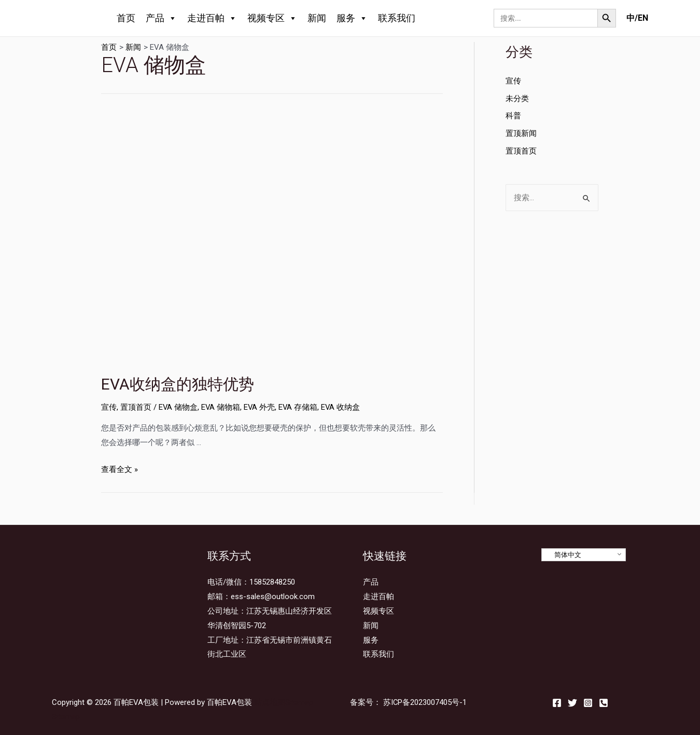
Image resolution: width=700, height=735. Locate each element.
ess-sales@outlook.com (273, 597)
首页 (126, 18)
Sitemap (66, 717)
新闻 (317, 18)
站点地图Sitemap (284, 702)
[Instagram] (588, 703)
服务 (352, 18)
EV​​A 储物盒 (178, 407)
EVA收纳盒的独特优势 (178, 384)
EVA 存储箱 (300, 407)
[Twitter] (572, 703)
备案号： (366, 702)
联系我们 (397, 18)
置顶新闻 (521, 133)
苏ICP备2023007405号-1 (425, 702)
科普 (513, 116)
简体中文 (563, 555)
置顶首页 (136, 407)
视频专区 (272, 18)
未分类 (517, 99)
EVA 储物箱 (221, 407)
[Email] (604, 703)
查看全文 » (120, 469)
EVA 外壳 (261, 407)
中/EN (637, 18)
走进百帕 (212, 18)
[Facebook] (557, 703)
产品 (161, 18)
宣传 (109, 407)
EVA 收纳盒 (343, 407)
